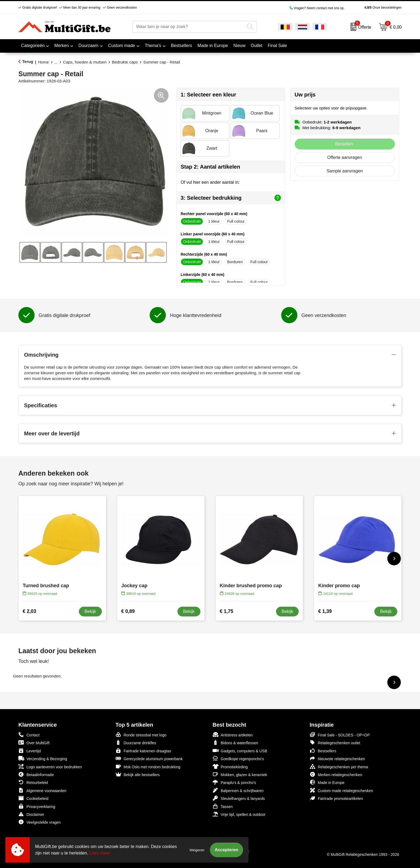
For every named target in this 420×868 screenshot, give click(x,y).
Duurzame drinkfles (136, 742)
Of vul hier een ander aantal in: (210, 182)
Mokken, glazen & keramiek (240, 774)
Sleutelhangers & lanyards (239, 798)
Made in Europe (327, 782)
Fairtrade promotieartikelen (336, 798)
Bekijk (90, 611)
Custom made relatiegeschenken (342, 790)
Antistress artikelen (233, 735)
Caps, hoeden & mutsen (85, 62)
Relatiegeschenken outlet (335, 742)
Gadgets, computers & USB (240, 751)
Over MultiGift (34, 742)
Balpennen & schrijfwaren (238, 790)
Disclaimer (31, 814)
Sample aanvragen (345, 171)
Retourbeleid (33, 782)
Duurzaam (89, 46)
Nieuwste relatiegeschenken (337, 758)
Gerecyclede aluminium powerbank (149, 758)
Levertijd (30, 751)
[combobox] (189, 27)
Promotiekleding (230, 767)
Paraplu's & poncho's (234, 782)
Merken (61, 46)
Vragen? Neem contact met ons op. (317, 8)
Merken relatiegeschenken (336, 774)
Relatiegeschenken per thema (339, 767)
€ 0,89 (128, 611)
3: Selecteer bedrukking (231, 198)
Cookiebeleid (33, 798)
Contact (29, 735)
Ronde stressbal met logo (141, 735)
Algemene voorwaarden (42, 790)
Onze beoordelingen (374, 8)
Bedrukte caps (125, 62)
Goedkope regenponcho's (238, 758)
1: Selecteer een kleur (209, 95)
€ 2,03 (29, 611)
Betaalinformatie (36, 774)
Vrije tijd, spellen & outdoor (239, 814)
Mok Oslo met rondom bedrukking (148, 767)
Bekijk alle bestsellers (138, 774)
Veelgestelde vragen (40, 822)
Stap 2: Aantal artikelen (210, 167)
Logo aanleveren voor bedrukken (50, 767)
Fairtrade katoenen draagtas (143, 751)
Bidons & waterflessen (235, 742)
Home (43, 62)
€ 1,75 (227, 611)
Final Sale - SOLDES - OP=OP (340, 735)
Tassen (223, 806)
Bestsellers (323, 751)
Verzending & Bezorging (43, 758)
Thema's (153, 46)
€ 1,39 (325, 611)
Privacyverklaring (37, 806)
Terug (28, 61)
